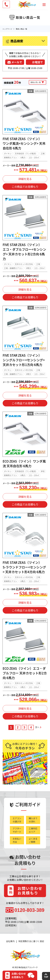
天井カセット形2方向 (24, 264)
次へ (38, 727)
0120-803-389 (29, 910)
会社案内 (10, 941)
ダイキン (8, 153)
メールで (17, 62)
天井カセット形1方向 (24, 370)
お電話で (37, 62)
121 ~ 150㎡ (34, 157)
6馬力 (23, 157)
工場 (43, 153)
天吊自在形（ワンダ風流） (26, 153)
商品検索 (17, 41)
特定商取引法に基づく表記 (31, 941)
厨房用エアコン (11, 157)
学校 (43, 471)
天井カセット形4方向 (24, 577)
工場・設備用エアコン (13, 268)
